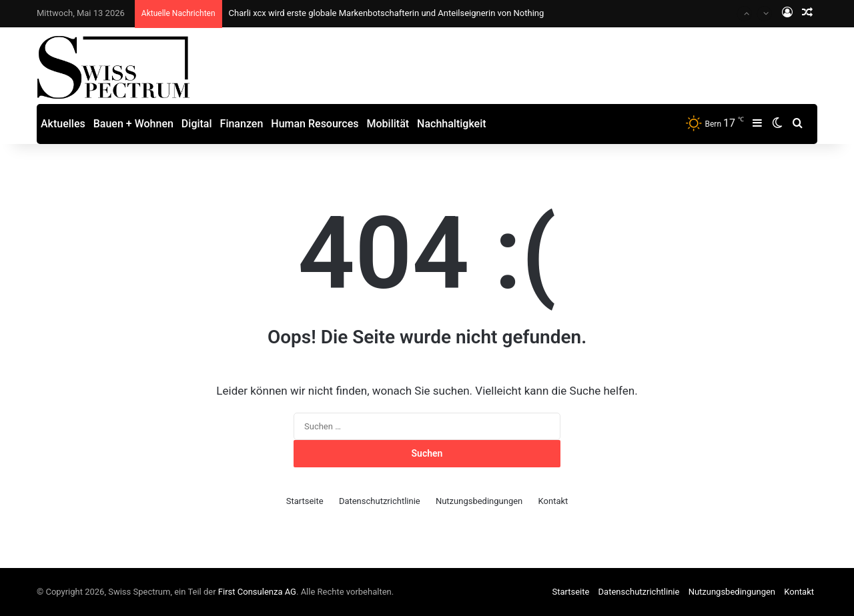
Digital (197, 124)
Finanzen (242, 124)
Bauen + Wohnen (133, 124)
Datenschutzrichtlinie (380, 501)
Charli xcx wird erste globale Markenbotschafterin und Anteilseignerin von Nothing (387, 13)
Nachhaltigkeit (451, 124)
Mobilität (388, 124)
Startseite (305, 501)
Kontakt (553, 501)
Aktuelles (63, 124)
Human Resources (315, 124)
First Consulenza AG (257, 592)
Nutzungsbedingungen (479, 501)
